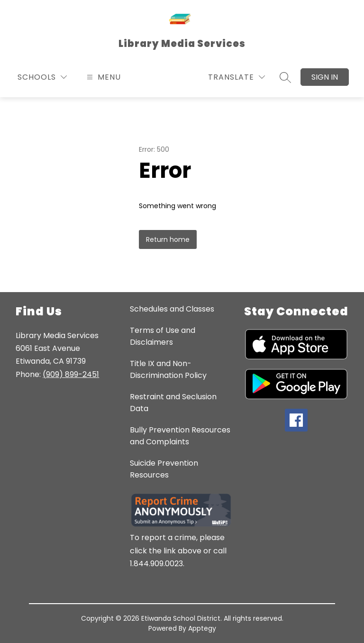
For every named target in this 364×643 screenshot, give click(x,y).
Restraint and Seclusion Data (173, 403)
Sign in (325, 77)
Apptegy (202, 628)
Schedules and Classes (172, 309)
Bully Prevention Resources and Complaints (180, 436)
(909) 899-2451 (71, 374)
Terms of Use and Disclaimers (163, 336)
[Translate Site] (237, 77)
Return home (168, 239)
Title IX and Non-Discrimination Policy (168, 369)
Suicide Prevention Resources (164, 469)
